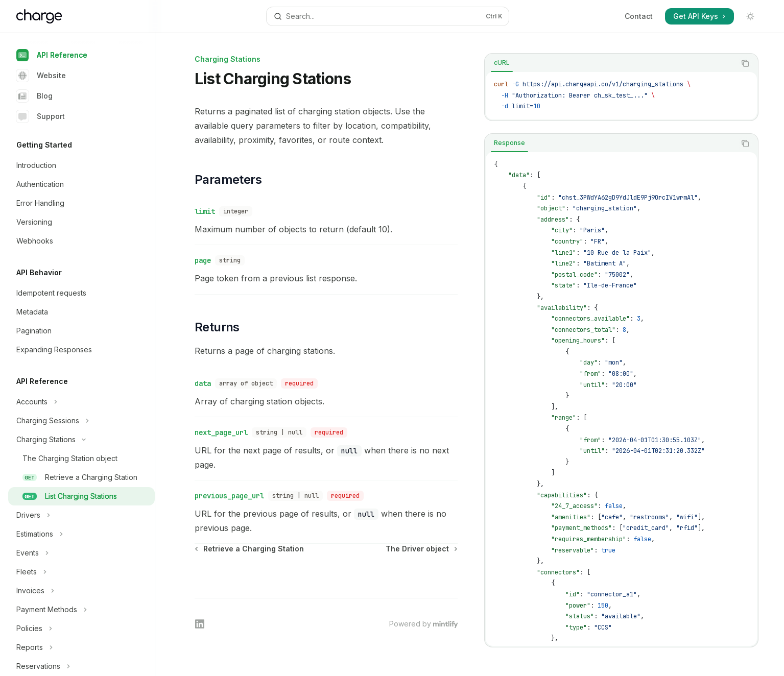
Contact (639, 16)
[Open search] (388, 16)
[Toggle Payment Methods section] (81, 610)
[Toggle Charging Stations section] (81, 440)
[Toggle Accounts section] (81, 402)
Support (41, 116)
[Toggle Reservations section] (81, 666)
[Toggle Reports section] (81, 647)
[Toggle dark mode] (750, 16)
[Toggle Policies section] (81, 629)
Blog (34, 96)
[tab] (502, 63)
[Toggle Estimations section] (81, 534)
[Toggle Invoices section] (81, 591)
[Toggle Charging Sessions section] (81, 421)
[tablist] (610, 63)
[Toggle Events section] (81, 553)
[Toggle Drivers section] (81, 515)
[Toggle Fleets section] (81, 572)
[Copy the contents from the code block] (745, 63)
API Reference (52, 55)
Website (41, 76)
